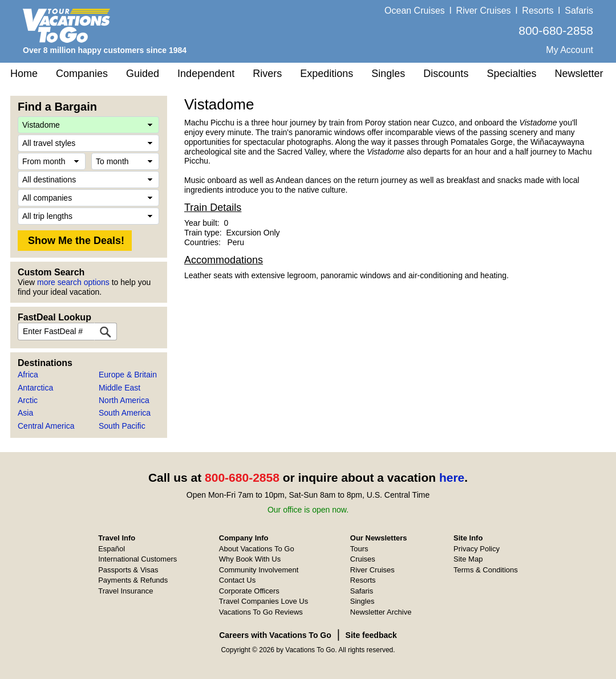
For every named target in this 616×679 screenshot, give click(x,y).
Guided (143, 74)
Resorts (538, 11)
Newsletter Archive (381, 612)
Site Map (468, 559)
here (452, 477)
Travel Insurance (125, 591)
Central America (46, 426)
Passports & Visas (128, 570)
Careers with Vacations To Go (275, 635)
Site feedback (371, 635)
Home (24, 74)
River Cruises (484, 11)
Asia (25, 413)
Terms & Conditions (486, 570)
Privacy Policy (477, 549)
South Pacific (122, 426)
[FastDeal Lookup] (106, 332)
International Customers (137, 559)
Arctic (28, 400)
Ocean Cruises (415, 11)
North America (124, 400)
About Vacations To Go (257, 549)
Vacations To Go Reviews (261, 612)
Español (112, 549)
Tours (359, 549)
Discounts (446, 74)
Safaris (579, 11)
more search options (73, 282)
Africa (28, 375)
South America (125, 413)
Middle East (119, 388)
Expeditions (327, 74)
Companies (82, 74)
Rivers (267, 74)
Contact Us (237, 580)
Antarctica (35, 388)
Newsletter (579, 74)
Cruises (363, 559)
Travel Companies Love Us (264, 601)
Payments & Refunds (133, 580)
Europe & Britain (128, 375)
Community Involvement (259, 570)
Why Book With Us (250, 559)
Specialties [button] (511, 74)
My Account (570, 50)
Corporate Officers (249, 591)
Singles (388, 74)
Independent (206, 74)
